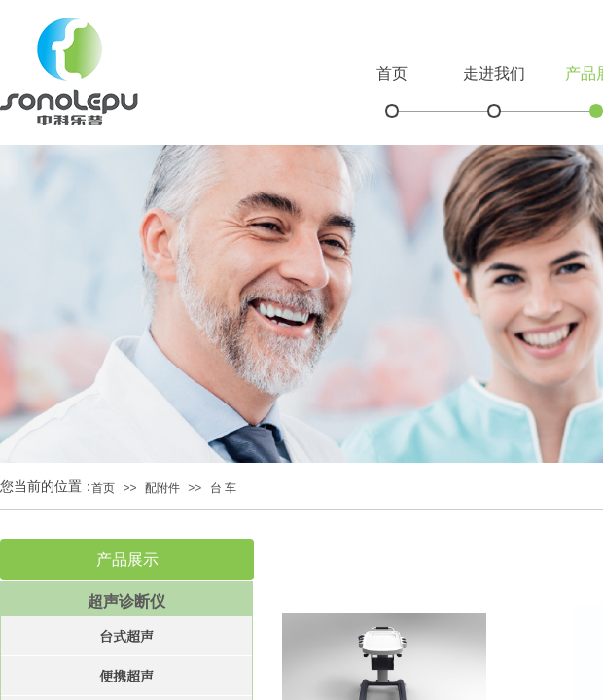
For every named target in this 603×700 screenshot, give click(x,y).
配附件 (162, 488)
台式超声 (126, 636)
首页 (392, 73)
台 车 (223, 488)
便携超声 (126, 676)
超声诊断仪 (126, 601)
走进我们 (494, 73)
